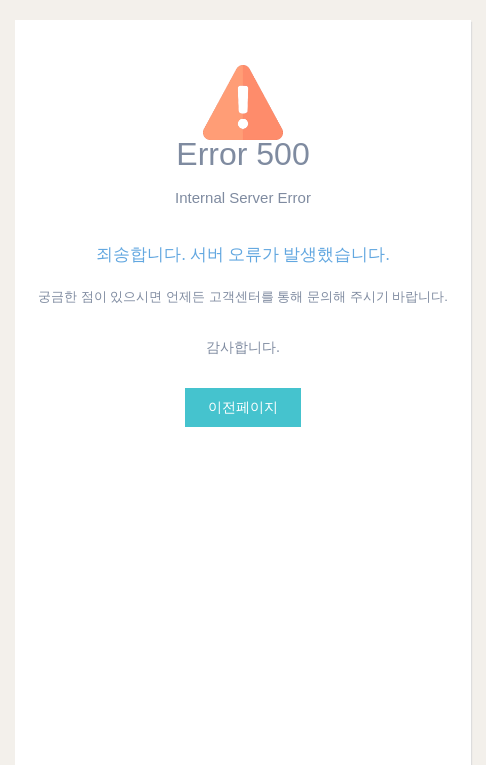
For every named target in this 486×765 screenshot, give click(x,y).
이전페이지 (243, 407)
